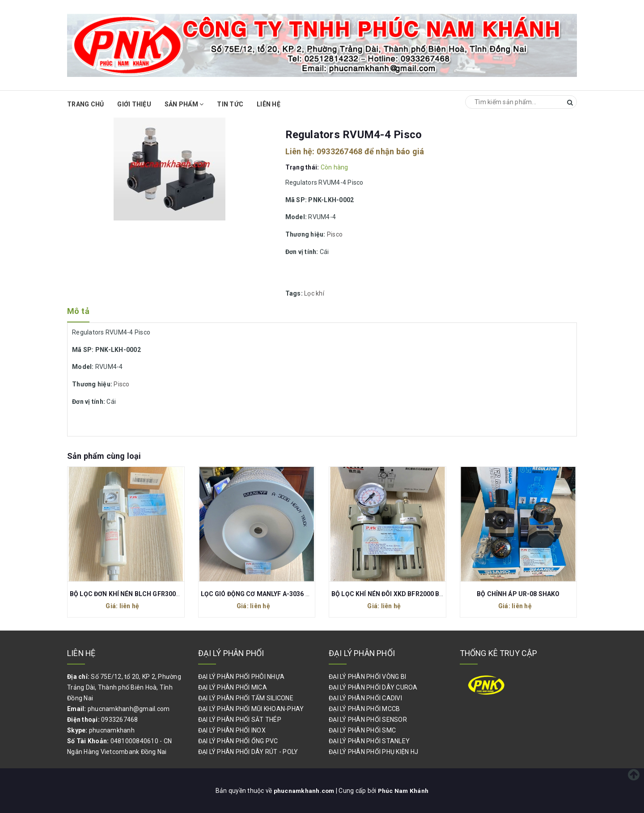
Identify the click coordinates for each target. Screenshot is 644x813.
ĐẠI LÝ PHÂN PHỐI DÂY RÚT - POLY (248, 752)
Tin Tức (230, 104)
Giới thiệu (134, 104)
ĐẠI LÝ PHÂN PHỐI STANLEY (369, 741)
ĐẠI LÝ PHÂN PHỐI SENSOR (368, 720)
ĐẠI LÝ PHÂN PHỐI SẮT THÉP (240, 720)
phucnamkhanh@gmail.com (129, 709)
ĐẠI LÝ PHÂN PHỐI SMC (362, 730)
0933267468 (340, 151)
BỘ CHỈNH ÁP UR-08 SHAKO (518, 594)
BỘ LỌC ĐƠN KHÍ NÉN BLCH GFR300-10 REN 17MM (145, 594)
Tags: (295, 293)
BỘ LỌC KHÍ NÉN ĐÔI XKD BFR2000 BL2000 (394, 594)
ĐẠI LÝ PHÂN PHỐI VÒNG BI (367, 677)
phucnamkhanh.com (304, 791)
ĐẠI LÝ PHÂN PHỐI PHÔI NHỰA (241, 677)
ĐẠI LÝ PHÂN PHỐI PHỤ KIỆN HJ (373, 752)
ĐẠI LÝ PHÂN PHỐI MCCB (364, 709)
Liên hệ (269, 104)
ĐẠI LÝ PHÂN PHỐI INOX (232, 730)
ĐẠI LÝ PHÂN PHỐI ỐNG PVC (238, 741)
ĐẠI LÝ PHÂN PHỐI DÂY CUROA (373, 687)
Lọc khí (314, 293)
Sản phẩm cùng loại (104, 456)
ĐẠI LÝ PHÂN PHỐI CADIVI (365, 698)
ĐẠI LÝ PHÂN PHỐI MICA (233, 687)
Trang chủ (85, 104)
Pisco (335, 234)
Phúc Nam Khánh (404, 791)
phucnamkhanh (112, 730)
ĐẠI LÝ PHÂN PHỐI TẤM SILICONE (246, 698)
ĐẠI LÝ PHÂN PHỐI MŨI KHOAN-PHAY (251, 709)
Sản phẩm (184, 104)
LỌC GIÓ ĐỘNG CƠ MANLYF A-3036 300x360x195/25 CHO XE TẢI (296, 594)
